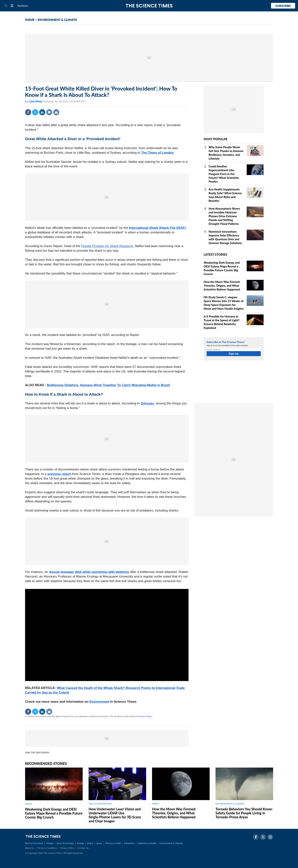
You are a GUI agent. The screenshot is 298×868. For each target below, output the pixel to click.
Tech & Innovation (34, 843)
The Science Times (149, 6)
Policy (90, 843)
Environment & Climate (171, 843)
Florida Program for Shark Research (107, 246)
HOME (30, 20)
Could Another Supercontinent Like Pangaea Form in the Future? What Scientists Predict (224, 174)
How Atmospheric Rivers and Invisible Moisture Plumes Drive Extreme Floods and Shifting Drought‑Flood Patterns (224, 216)
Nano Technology (65, 843)
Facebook (28, 112)
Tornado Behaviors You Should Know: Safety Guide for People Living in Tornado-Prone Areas (244, 813)
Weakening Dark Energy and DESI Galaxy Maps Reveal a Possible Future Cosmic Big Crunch (54, 813)
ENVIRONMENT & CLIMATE (57, 20)
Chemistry (129, 843)
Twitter (35, 112)
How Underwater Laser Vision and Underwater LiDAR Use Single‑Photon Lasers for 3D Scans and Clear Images (115, 815)
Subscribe (283, 6)
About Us (30, 848)
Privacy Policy (67, 848)
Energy (80, 843)
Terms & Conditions (47, 848)
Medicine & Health (147, 843)
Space (99, 843)
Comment (49, 112)
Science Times (145, 716)
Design (50, 843)
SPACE (29, 804)
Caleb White (36, 101)
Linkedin (42, 112)
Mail (56, 112)
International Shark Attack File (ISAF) (157, 228)
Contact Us (83, 848)
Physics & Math (113, 843)
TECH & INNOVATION (100, 804)
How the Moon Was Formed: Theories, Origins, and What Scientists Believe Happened (222, 286)
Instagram (270, 837)
